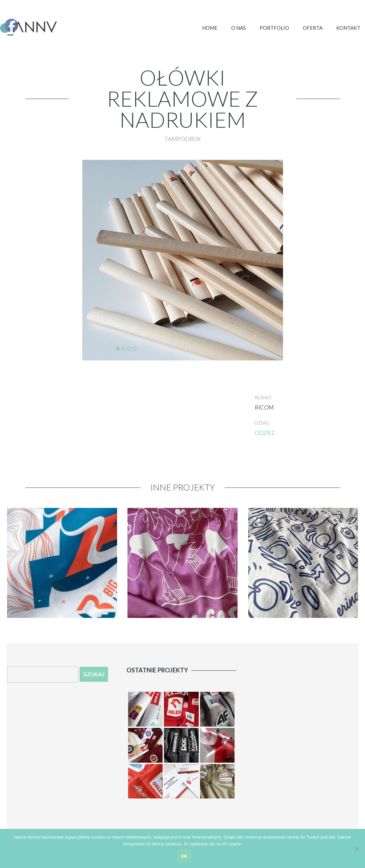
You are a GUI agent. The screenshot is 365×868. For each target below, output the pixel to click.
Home (210, 28)
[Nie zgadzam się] (357, 849)
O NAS (239, 28)
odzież (265, 433)
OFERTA (313, 28)
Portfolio (274, 28)
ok (184, 856)
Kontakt (348, 28)
